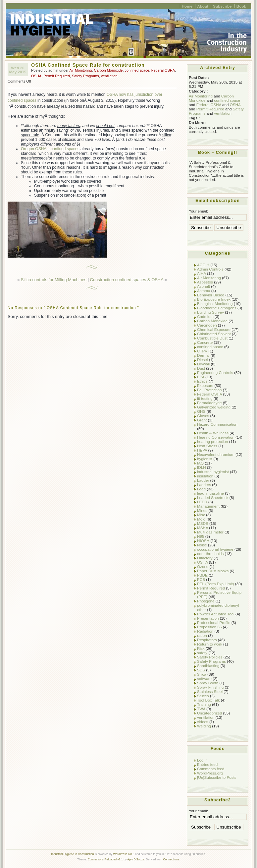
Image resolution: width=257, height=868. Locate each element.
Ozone (203, 566)
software (204, 679)
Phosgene (206, 601)
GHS (201, 411)
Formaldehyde (209, 403)
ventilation (109, 76)
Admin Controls (210, 269)
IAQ (200, 463)
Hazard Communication (217, 424)
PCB (201, 579)
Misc (201, 515)
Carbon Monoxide (108, 70)
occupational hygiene (215, 549)
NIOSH (203, 541)
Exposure (205, 385)
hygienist (205, 459)
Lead (201, 489)
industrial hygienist (213, 472)
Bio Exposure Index (214, 299)
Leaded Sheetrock (213, 497)
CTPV (202, 351)
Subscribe (222, 6)
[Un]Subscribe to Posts (217, 777)
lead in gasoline (210, 493)
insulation (205, 476)
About (203, 6)
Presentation (208, 618)
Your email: (198, 211)
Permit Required (56, 76)
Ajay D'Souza (136, 859)
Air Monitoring (81, 70)
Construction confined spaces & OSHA (127, 280)
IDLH (202, 467)
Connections (171, 859)
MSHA (203, 528)
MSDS (203, 523)
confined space (137, 70)
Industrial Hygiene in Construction (73, 854)
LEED (202, 502)
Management (208, 506)
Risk (201, 648)
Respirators (207, 640)
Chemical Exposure (214, 329)
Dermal (203, 355)
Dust (201, 368)
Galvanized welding (214, 407)
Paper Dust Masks (213, 571)
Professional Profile (214, 622)
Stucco (203, 696)
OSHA (36, 76)
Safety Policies (210, 657)
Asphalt (204, 286)
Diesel (202, 360)
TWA (201, 709)
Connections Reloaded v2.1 (105, 859)
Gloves (203, 416)
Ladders (204, 485)
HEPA (202, 450)
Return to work (210, 644)
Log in (202, 760)
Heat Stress (207, 446)
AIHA (202, 273)
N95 (201, 536)
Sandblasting (208, 666)
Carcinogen (207, 325)
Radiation (205, 631)
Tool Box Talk (208, 700)
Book (241, 6)
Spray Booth (208, 683)
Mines (202, 510)
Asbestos (205, 282)
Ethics (202, 381)
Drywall (203, 364)
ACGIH (203, 265)
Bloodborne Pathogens (217, 308)
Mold (201, 519)
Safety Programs (85, 76)
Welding (204, 726)
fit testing (205, 398)
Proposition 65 (209, 627)
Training (204, 704)
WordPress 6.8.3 (124, 854)
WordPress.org (210, 773)
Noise (202, 545)
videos (203, 722)
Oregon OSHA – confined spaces (50, 149)
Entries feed (207, 764)
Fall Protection (209, 390)
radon (202, 635)
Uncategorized (209, 713)
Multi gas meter (210, 532)
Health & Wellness (213, 433)
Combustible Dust (212, 338)
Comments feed (211, 769)
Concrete (205, 342)
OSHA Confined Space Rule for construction (88, 65)
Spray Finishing (210, 687)
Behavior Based (211, 295)
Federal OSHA (163, 70)
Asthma (204, 291)
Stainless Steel (210, 691)
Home (187, 6)
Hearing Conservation (216, 437)
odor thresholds (210, 554)
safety (202, 653)
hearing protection (212, 441)
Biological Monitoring (215, 304)
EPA (201, 377)
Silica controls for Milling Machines (54, 280)
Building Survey (210, 312)
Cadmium (205, 316)
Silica (202, 674)
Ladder (203, 480)
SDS (201, 670)
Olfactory (205, 558)
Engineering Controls (215, 372)
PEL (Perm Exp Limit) (216, 584)
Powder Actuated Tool (216, 614)
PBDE (202, 575)
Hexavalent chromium (216, 454)
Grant (202, 420)
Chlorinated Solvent (214, 334)
